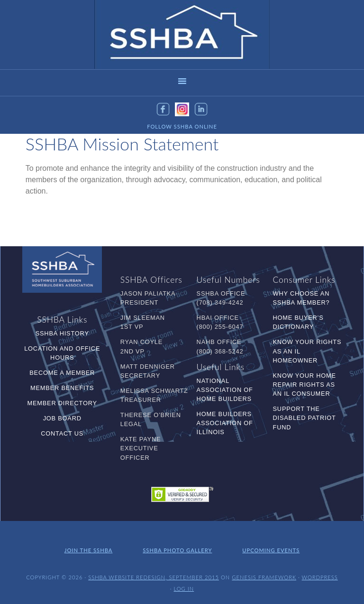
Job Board (62, 418)
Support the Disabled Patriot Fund (305, 418)
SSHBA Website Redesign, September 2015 (154, 577)
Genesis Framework (264, 577)
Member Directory (62, 403)
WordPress (320, 577)
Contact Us (62, 433)
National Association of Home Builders (225, 390)
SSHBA (182, 35)
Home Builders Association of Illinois (225, 423)
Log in (184, 589)
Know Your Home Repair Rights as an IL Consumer (305, 385)
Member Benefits (62, 388)
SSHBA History (62, 333)
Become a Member (62, 373)
